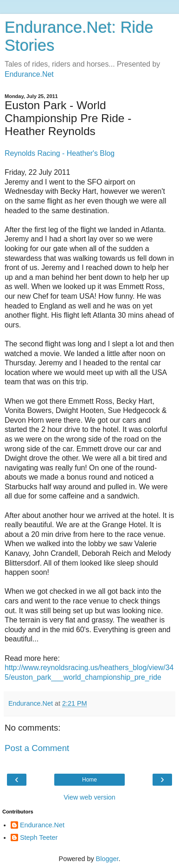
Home (89, 780)
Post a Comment (37, 748)
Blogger (107, 859)
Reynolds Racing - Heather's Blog (60, 153)
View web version (89, 797)
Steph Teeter (39, 837)
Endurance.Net (29, 74)
